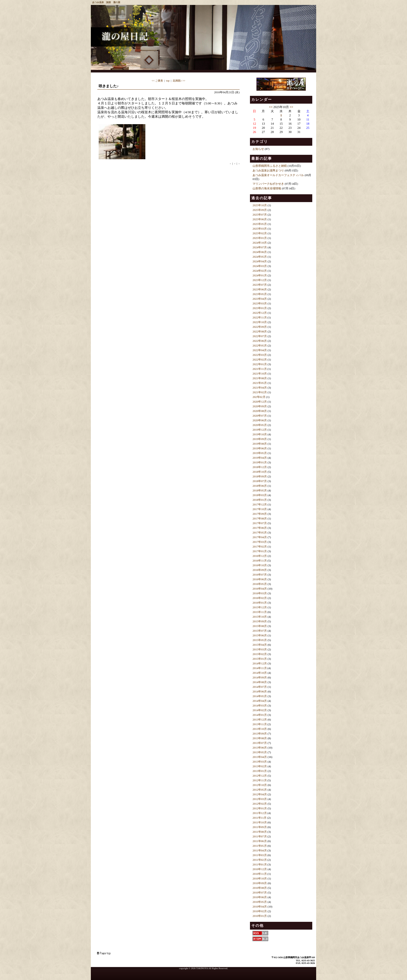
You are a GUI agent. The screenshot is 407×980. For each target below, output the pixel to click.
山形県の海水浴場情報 (267, 188)
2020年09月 (260, 406)
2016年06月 (260, 579)
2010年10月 (260, 878)
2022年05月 (260, 345)
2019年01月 (260, 462)
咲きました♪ (109, 86)
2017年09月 (260, 514)
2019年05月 (260, 453)
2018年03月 (260, 495)
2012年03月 (260, 799)
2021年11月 (260, 369)
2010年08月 (260, 888)
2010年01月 (260, 916)
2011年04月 (260, 850)
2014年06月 (260, 691)
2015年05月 (260, 640)
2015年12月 (260, 607)
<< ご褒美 (157, 81)
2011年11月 (260, 818)
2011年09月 (260, 827)
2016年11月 (260, 561)
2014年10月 (260, 673)
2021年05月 (260, 383)
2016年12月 (260, 556)
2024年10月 (260, 243)
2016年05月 (260, 584)
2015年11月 (260, 612)
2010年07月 (260, 892)
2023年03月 (260, 303)
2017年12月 (260, 504)
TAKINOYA (202, 968)
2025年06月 (260, 219)
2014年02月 (260, 710)
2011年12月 (260, 813)
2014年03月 (260, 705)
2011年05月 (260, 846)
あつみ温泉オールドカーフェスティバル (278, 175)
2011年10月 (260, 822)
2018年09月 (260, 476)
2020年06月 (260, 420)
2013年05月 (260, 752)
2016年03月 (260, 593)
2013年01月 (260, 771)
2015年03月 (260, 649)
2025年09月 (260, 210)
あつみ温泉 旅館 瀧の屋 (106, 2)
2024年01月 (260, 275)
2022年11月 (260, 317)
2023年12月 (260, 280)
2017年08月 (260, 518)
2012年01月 (260, 808)
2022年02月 (260, 359)
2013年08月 (260, 738)
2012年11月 (260, 780)
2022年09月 (260, 327)
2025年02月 (260, 233)
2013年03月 (260, 762)
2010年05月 (260, 902)
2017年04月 (260, 537)
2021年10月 (260, 374)
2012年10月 (260, 785)
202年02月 (259, 397)
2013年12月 (260, 719)
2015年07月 (260, 631)
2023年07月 (260, 285)
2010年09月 (260, 883)
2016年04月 (260, 589)
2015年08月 (260, 626)
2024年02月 (260, 271)
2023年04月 (260, 299)
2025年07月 (260, 215)
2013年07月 (260, 743)
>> (291, 107)
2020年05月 (260, 425)
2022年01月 (260, 364)
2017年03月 (260, 542)
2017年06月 (260, 528)
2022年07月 (260, 336)
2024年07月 (260, 247)
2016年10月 (260, 565)
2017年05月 (260, 532)
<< (271, 107)
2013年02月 (260, 766)
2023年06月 (260, 289)
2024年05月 (260, 257)
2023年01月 (260, 308)
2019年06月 (260, 448)
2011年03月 (260, 855)
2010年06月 (260, 897)
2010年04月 (260, 906)
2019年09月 (260, 439)
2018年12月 (260, 467)
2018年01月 (260, 500)
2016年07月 (260, 575)
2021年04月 (260, 388)
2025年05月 (260, 224)
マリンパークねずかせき (268, 184)
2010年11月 (260, 874)
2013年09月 (260, 734)
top (168, 81)
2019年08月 (260, 444)
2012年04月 (260, 794)
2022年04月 (260, 350)
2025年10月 (260, 205)
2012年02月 (260, 804)
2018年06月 (260, 486)
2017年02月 (260, 546)
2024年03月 (260, 266)
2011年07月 (260, 836)
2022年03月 (260, 355)
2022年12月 (260, 313)
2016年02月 (260, 598)
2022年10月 (260, 322)
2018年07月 (260, 481)
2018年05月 (260, 490)
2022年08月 (260, 331)
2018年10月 (260, 472)
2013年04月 (260, 757)
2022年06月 (260, 341)
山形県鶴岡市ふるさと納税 (270, 166)
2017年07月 (260, 523)
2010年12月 (260, 869)
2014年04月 (260, 701)
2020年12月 (260, 402)
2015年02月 (260, 654)
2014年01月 (260, 715)
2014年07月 (260, 687)
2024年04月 (260, 261)
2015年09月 (260, 621)
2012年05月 (260, 790)
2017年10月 (260, 509)
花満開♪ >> (179, 81)
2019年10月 (260, 434)
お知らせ (258, 149)
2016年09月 (260, 570)
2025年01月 (260, 238)
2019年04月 (260, 458)
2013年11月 (260, 724)
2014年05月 (260, 696)
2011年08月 (260, 832)
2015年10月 (260, 617)
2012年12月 (260, 776)
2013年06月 (260, 748)
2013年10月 (260, 729)
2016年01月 (260, 603)
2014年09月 (260, 677)
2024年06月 (260, 252)
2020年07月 (260, 416)
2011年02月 (260, 860)
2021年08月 (260, 378)
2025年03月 (260, 229)
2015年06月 (260, 635)
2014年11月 (260, 668)
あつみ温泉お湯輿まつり (268, 170)
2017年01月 (260, 551)
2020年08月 (260, 411)
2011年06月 (260, 841)
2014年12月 (260, 663)
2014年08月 (260, 682)
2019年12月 (260, 430)
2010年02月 (260, 911)
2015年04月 (260, 645)
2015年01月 (260, 659)
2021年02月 (260, 392)
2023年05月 (260, 294)
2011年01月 (260, 864)
